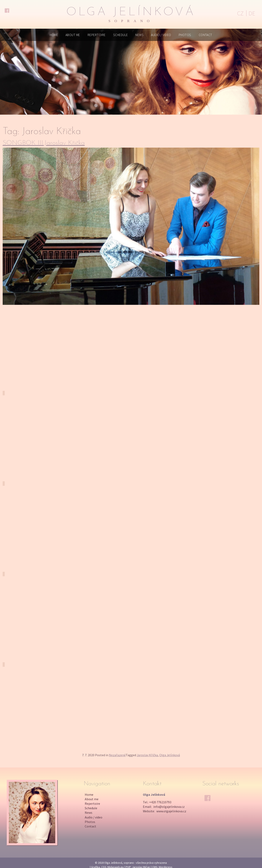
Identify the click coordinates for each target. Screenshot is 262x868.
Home (54, 35)
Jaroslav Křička (147, 755)
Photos (185, 35)
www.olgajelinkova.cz (171, 811)
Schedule (121, 35)
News (139, 35)
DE (252, 13)
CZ (240, 13)
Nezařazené (117, 755)
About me (73, 35)
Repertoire (97, 35)
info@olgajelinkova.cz (169, 807)
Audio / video (161, 35)
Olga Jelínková (131, 15)
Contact (206, 35)
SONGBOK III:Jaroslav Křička (44, 143)
